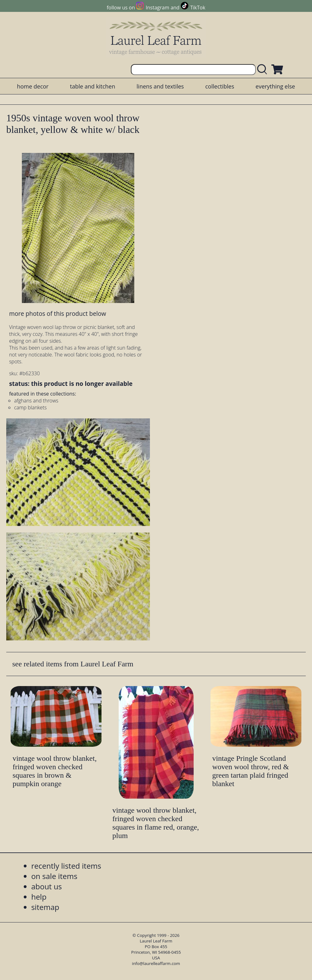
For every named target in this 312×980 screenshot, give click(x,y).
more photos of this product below (57, 313)
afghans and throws (36, 401)
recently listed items (66, 866)
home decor (33, 86)
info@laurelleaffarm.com (156, 963)
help (39, 897)
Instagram (158, 8)
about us (47, 886)
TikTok (198, 8)
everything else (275, 86)
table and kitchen (93, 86)
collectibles (220, 86)
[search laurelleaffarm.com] (264, 70)
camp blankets (30, 407)
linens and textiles (160, 86)
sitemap (45, 907)
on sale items (54, 876)
